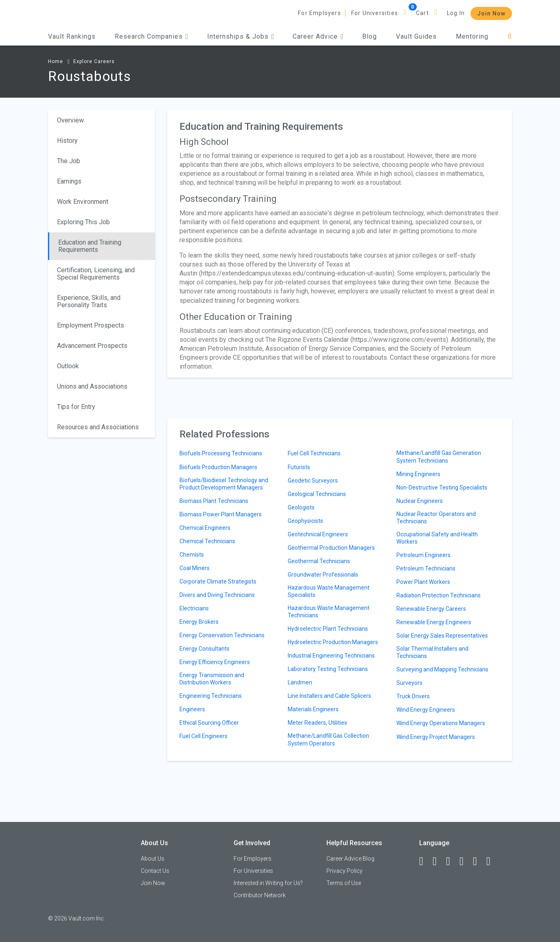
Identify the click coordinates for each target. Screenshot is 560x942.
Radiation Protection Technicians (439, 595)
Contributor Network (260, 895)
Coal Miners (195, 568)
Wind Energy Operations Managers (441, 723)
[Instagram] (465, 861)
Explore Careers (94, 61)
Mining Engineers (418, 474)
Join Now (491, 13)
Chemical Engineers (205, 528)
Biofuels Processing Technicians (221, 453)
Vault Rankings (72, 36)
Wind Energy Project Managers (436, 737)
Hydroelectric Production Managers (333, 642)
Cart (422, 13)
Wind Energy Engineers (426, 710)
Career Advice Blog (350, 859)
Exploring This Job (83, 222)
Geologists (301, 507)
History (67, 141)
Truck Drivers (413, 696)
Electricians (194, 608)
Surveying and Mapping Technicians (442, 669)
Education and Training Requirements (90, 246)
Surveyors (409, 683)
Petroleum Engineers (423, 555)
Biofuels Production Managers (218, 467)
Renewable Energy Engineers (434, 622)
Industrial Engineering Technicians (331, 656)
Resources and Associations (98, 427)
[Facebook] (425, 861)
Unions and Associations (92, 386)
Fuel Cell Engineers (203, 736)
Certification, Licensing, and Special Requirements (96, 274)
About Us (153, 859)
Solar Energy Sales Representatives (442, 636)
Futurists (299, 467)
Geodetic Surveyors (313, 481)
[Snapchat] (492, 861)
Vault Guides (416, 36)
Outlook (68, 366)
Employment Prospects (91, 325)
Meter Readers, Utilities (317, 723)
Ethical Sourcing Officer (209, 723)
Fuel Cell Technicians (314, 453)
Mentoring (472, 36)
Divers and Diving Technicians (217, 595)
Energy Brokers (199, 622)
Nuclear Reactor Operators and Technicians (436, 518)
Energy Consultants (205, 649)
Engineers (192, 709)
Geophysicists (305, 521)
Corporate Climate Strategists (218, 581)
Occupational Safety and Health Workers (437, 538)
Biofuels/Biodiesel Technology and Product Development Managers (224, 484)
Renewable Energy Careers (431, 609)
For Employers (319, 13)
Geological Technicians (317, 494)
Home (56, 61)
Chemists (192, 555)
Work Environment (83, 202)
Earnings (69, 181)
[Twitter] (452, 861)
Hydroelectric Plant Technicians (328, 629)
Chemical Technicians (207, 541)
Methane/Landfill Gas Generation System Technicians (439, 457)
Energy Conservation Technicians (222, 635)
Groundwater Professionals (323, 575)
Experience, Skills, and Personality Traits (89, 301)
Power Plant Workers (423, 582)
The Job (69, 161)
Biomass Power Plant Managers (221, 514)
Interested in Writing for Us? (268, 883)
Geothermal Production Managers (331, 548)
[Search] (510, 36)
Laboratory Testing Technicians (328, 669)
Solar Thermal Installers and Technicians (432, 652)
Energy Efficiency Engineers (215, 662)
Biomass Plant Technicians (214, 501)
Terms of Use (344, 883)
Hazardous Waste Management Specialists (329, 591)
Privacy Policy (345, 871)
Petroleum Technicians (426, 568)
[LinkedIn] (438, 861)
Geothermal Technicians (319, 561)
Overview (70, 120)
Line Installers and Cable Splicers (329, 696)
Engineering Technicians (211, 696)
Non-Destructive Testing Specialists (442, 487)
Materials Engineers (313, 709)
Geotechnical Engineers (318, 534)
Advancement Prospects (92, 346)
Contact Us (155, 871)
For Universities (375, 13)
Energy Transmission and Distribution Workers (212, 679)
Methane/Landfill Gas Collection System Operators (328, 739)
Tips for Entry (76, 407)
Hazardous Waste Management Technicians (329, 612)
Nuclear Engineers (420, 501)
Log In (456, 13)
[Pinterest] (479, 861)
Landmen (300, 682)
